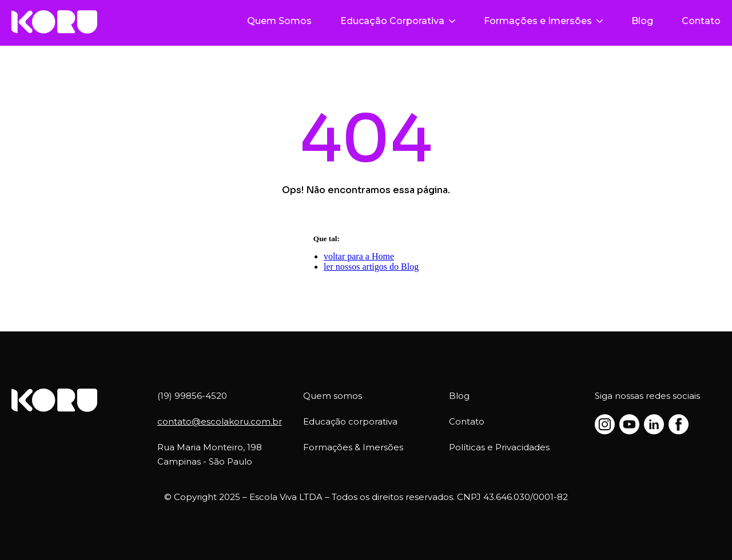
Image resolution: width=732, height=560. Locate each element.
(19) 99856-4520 (192, 396)
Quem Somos (279, 21)
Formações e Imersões (543, 21)
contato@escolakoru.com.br (220, 421)
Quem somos (333, 396)
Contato (701, 21)
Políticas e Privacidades (499, 447)
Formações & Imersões (353, 447)
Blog (642, 21)
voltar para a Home (359, 256)
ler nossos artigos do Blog (371, 267)
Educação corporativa (350, 421)
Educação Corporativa (398, 21)
